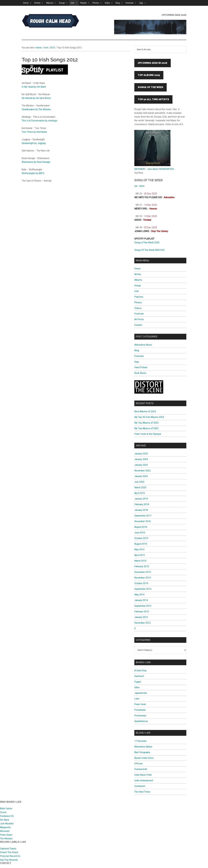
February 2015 (142, 566)
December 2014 (142, 572)
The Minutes (6, 839)
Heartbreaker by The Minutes (36, 109)
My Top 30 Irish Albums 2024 (149, 417)
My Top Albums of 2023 (146, 423)
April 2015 (140, 555)
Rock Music (140, 373)
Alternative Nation (143, 747)
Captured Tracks (8, 849)
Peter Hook (140, 704)
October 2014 (141, 583)
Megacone (5, 827)
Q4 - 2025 (139, 186)
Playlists (139, 297)
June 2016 (140, 533)
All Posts (139, 319)
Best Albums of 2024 (145, 411)
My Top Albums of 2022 (146, 428)
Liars (137, 699)
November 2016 (142, 521)
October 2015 (141, 538)
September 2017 (143, 516)
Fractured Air (141, 769)
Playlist (85, 3)
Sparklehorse (141, 721)
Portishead (140, 710)
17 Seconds (140, 741)
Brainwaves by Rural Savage (36, 162)
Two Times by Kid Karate (34, 132)
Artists (39, 3)
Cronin (3, 812)
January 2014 (141, 600)
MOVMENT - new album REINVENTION (154, 169)
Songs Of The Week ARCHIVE (149, 250)
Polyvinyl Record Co (10, 856)
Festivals (131, 3)
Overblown (140, 786)
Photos (97, 3)
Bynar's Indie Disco (144, 758)
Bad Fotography (142, 752)
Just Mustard (7, 824)
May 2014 (139, 595)
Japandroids (141, 693)
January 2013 (141, 617)
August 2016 (141, 527)
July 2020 (139, 482)
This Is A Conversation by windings (39, 121)
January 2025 (141, 454)
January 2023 (141, 465)
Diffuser (139, 764)
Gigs (143, 3)
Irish (74, 3)
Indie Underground (144, 780)
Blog (119, 3)
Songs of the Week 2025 (147, 242)
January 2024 (141, 459)
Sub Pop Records (9, 860)
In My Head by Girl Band (34, 87)
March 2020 (140, 487)
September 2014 (143, 589)
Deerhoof (139, 676)
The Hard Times (142, 792)
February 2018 (142, 504)
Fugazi (138, 682)
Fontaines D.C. (7, 816)
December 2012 (142, 623)
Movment (5, 831)
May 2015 (139, 549)
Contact (138, 325)
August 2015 (141, 544)
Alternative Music (143, 345)
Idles (137, 687)
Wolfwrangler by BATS (33, 173)
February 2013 (142, 612)
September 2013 (143, 606)
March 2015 (140, 561)
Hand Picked (141, 367)
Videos (138, 308)
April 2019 (140, 493)
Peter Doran (6, 835)
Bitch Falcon (6, 809)
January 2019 (141, 499)
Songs (63, 3)
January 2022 (141, 476)
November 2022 (142, 471)
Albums (51, 3)
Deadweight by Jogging (34, 143)
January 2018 (141, 510)
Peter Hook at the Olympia (148, 434)
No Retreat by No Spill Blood (36, 98)
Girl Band (4, 820)
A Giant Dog (140, 670)
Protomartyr (140, 716)
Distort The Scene (9, 852)
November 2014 (142, 578)
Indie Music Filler (143, 775)
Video (109, 3)
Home (27, 3)
